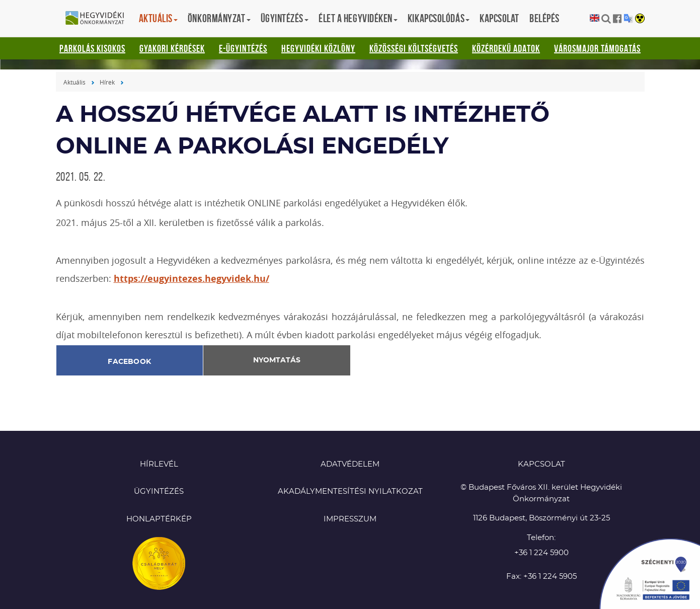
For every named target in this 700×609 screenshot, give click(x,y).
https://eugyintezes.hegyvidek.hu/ (191, 279)
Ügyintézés (159, 491)
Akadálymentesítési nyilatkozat (350, 491)
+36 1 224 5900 (541, 553)
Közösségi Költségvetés (414, 48)
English (595, 18)
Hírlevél (159, 464)
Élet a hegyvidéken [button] (358, 18)
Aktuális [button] (158, 18)
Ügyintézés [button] (285, 18)
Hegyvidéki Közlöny (318, 48)
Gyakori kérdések (172, 48)
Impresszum (350, 519)
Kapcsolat (499, 18)
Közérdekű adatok (506, 48)
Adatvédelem (350, 464)
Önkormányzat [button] (219, 18)
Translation (628, 18)
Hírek (107, 82)
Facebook (129, 362)
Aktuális (74, 82)
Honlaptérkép (159, 519)
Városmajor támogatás (597, 48)
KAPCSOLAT (541, 464)
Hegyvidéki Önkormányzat (99, 19)
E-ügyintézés (243, 48)
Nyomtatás (277, 360)
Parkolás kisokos (92, 48)
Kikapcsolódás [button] (439, 18)
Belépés (545, 18)
